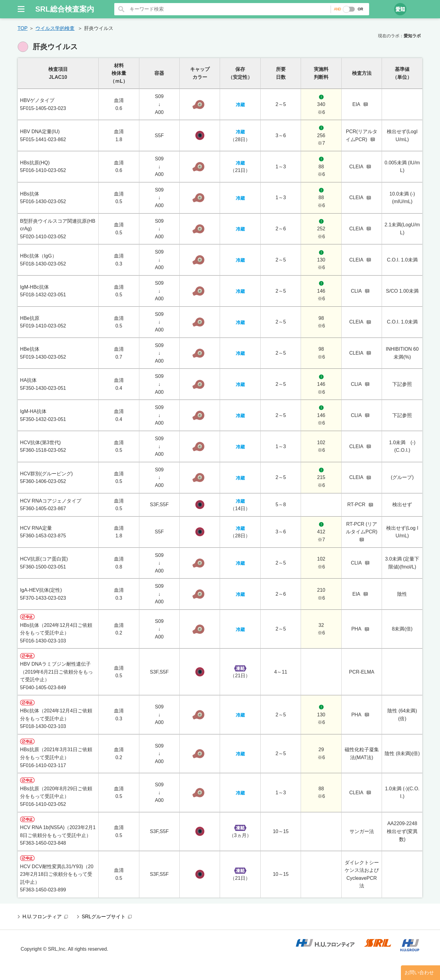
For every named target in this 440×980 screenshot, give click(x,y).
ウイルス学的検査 (55, 28)
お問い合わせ (419, 973)
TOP (23, 28)
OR (360, 9)
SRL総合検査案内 (65, 9)
